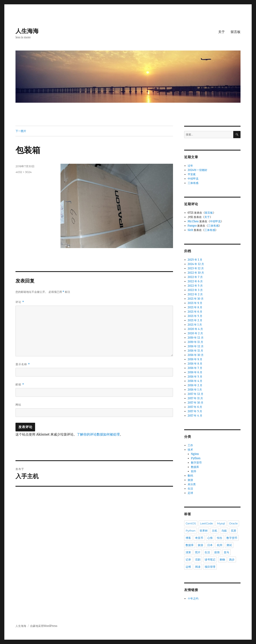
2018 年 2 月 (195, 385)
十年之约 (193, 599)
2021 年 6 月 (195, 312)
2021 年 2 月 (195, 320)
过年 (190, 166)
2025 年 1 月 (195, 260)
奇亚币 (199, 538)
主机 (215, 531)
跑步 (232, 559)
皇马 (226, 552)
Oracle (233, 523)
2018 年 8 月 (195, 364)
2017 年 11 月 (195, 398)
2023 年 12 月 (196, 268)
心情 (210, 538)
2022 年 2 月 (195, 294)
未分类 (192, 484)
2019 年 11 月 (195, 342)
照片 (198, 552)
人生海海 (27, 31)
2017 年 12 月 (196, 394)
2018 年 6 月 (195, 372)
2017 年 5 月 (195, 411)
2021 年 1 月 (195, 325)
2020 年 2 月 (195, 333)
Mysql (221, 523)
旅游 (190, 480)
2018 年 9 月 (195, 359)
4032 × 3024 (24, 172)
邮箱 (20, 384)
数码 (190, 476)
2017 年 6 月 (195, 407)
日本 (210, 545)
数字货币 (196, 463)
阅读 (198, 567)
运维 (188, 567)
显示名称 (23, 364)
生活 (190, 489)
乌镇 (224, 531)
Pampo (192, 226)
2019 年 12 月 (196, 338)
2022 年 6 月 (195, 281)
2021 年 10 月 (196, 299)
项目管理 (210, 567)
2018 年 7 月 (195, 368)
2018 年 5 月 (195, 377)
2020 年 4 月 (195, 329)
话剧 (198, 559)
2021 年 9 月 (195, 303)
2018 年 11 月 (195, 351)
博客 (188, 538)
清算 (188, 552)
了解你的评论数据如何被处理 (98, 434)
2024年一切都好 (198, 170)
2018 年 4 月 (195, 381)
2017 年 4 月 (195, 416)
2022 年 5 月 (195, 286)
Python (196, 458)
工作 (190, 445)
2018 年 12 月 (196, 346)
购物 (222, 559)
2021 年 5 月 (195, 316)
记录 (188, 559)
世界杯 (204, 531)
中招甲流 (193, 179)
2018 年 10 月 (196, 355)
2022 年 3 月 (195, 290)
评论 (20, 302)
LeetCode (206, 523)
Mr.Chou (193, 221)
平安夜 (192, 174)
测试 (229, 545)
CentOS (191, 523)
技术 (190, 450)
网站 (18, 405)
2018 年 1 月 (195, 390)
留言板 (236, 32)
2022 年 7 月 (195, 277)
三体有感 (193, 183)
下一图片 (21, 131)
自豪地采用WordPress (44, 626)
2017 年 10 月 (196, 403)
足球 (190, 493)
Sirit (190, 230)
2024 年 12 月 (196, 264)
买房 (233, 531)
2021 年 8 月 (195, 307)
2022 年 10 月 (196, 273)
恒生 (220, 538)
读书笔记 (210, 559)
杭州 (220, 545)
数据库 (195, 467)
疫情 (217, 552)
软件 (194, 471)
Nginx (195, 454)
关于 (222, 32)
